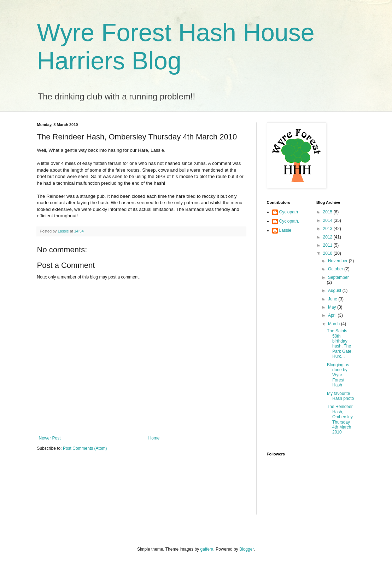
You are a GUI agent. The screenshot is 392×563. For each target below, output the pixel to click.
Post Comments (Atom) (85, 448)
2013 (328, 229)
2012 (328, 237)
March (335, 324)
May (333, 307)
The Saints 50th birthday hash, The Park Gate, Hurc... (340, 344)
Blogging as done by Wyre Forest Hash (338, 375)
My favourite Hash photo (340, 396)
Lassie (285, 230)
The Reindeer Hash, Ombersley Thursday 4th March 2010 (340, 419)
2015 (328, 212)
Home (154, 438)
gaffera (207, 549)
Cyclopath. (289, 221)
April (333, 315)
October (336, 269)
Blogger (247, 549)
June (333, 299)
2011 (328, 245)
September (338, 277)
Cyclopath (289, 212)
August (335, 291)
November (338, 261)
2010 (328, 253)
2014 (328, 220)
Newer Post (50, 438)
